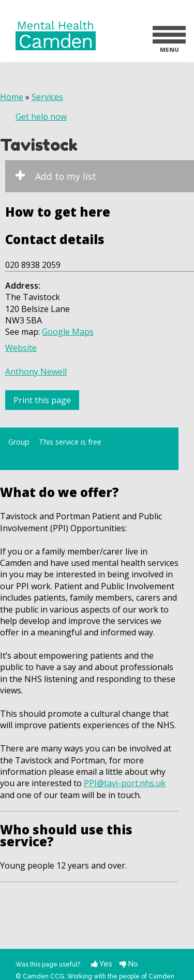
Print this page (42, 400)
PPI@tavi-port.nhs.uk (125, 783)
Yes (102, 964)
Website (21, 348)
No (129, 964)
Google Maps (68, 332)
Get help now (41, 117)
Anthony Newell (36, 372)
